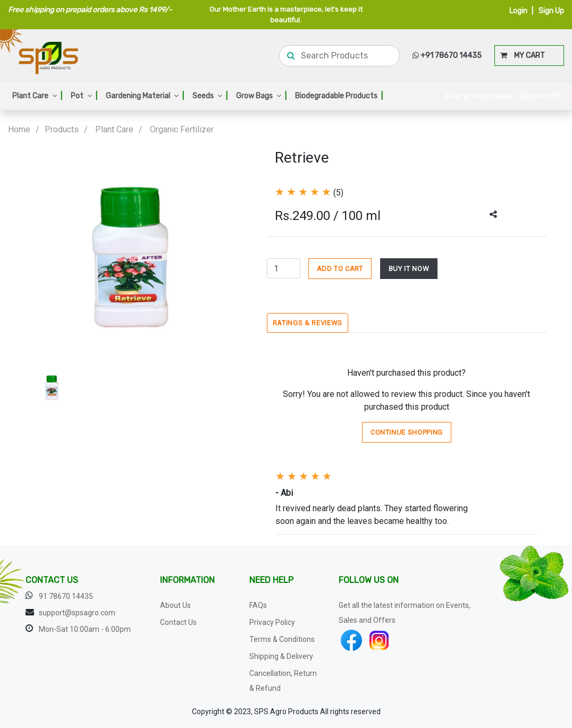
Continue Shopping (407, 432)
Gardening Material (145, 96)
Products (62, 129)
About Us (175, 605)
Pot (84, 96)
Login (518, 11)
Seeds (210, 96)
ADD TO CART (340, 269)
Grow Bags (261, 96)
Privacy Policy (272, 622)
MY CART (523, 56)
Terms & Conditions (282, 639)
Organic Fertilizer (182, 129)
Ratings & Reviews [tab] (308, 323)
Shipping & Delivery (281, 656)
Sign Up (551, 11)
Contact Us (178, 622)
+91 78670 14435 (447, 56)
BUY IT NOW (409, 269)
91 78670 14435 (66, 596)
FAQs (258, 605)
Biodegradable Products (339, 96)
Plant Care (37, 96)
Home (19, 129)
